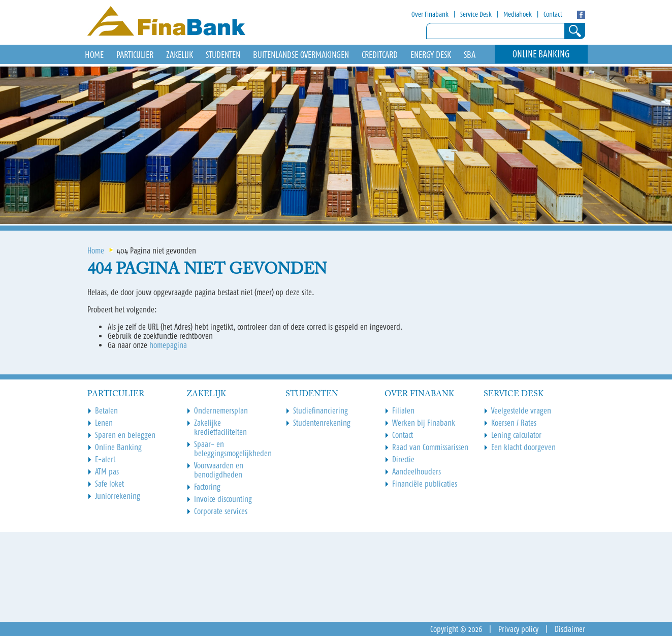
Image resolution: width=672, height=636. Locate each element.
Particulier (135, 55)
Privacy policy (518, 629)
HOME (94, 55)
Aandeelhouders (417, 471)
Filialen (403, 410)
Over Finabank (430, 14)
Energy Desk (431, 55)
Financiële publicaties (425, 484)
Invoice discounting (223, 499)
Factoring (207, 487)
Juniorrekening (118, 496)
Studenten (223, 55)
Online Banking (541, 54)
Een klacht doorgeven (523, 447)
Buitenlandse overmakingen (301, 55)
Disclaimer (570, 629)
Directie (403, 459)
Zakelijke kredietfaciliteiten (220, 427)
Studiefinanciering (321, 410)
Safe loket (109, 484)
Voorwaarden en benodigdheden (219, 470)
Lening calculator (516, 435)
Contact (553, 14)
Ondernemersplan (221, 410)
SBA (470, 55)
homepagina (168, 345)
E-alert (105, 459)
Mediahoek (518, 14)
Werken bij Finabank (424, 423)
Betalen (106, 410)
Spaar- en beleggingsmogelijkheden (233, 449)
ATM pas (107, 471)
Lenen (104, 423)
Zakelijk (180, 55)
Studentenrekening (322, 423)
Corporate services (221, 511)
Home (96, 250)
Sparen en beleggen (125, 435)
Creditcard (380, 55)
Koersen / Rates (514, 423)
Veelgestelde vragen (521, 410)
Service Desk (476, 14)
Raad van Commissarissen (430, 447)
